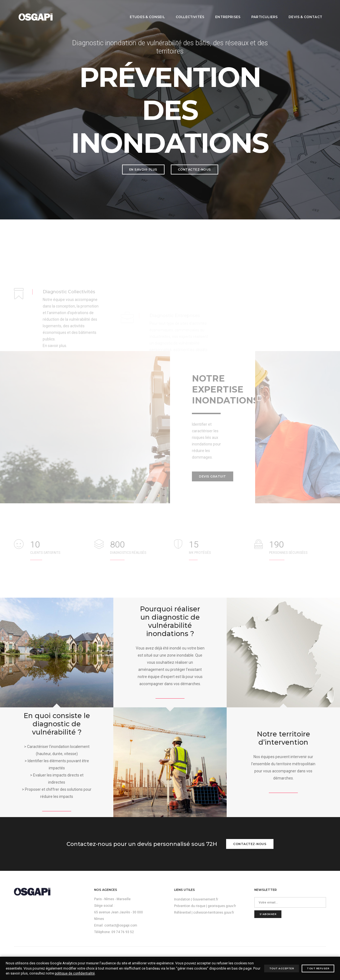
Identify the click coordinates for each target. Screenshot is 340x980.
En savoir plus (143, 170)
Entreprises (224, 10)
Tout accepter (282, 968)
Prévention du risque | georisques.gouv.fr (205, 906)
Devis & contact (301, 10)
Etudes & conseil (143, 10)
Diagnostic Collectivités (69, 317)
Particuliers (260, 10)
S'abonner (268, 914)
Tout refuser (318, 968)
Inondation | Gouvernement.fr (196, 899)
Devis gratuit (213, 476)
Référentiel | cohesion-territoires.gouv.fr (204, 913)
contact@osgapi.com (121, 925)
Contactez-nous (195, 170)
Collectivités (186, 10)
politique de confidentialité (75, 973)
